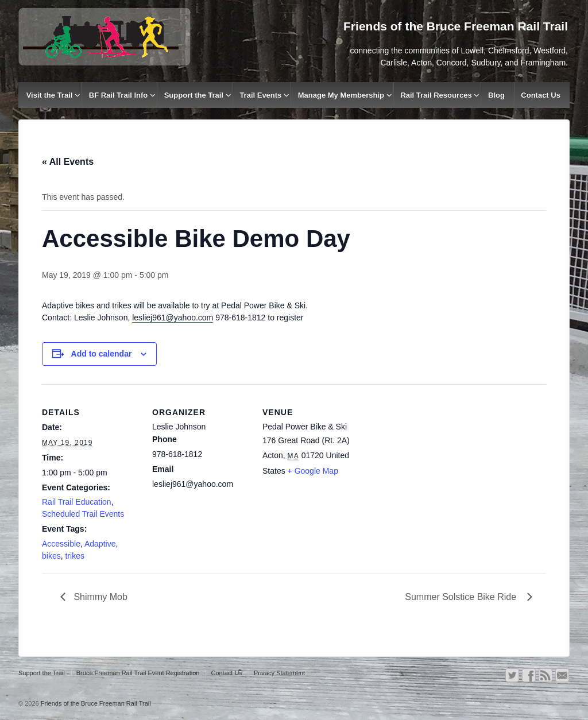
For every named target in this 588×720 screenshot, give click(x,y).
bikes (51, 556)
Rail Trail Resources (436, 95)
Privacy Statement (279, 673)
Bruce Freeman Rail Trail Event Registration (138, 673)
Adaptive (100, 544)
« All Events (68, 162)
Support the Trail (194, 95)
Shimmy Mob (99, 597)
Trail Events (260, 95)
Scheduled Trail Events (83, 514)
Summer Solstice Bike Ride (463, 597)
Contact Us (541, 95)
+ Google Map (313, 471)
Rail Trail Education (77, 502)
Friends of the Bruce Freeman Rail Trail (95, 703)
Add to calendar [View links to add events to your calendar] (102, 354)
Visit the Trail (50, 95)
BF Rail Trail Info (119, 95)
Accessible (61, 544)
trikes (74, 556)
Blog (496, 95)
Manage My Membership (341, 95)
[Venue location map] (433, 463)
